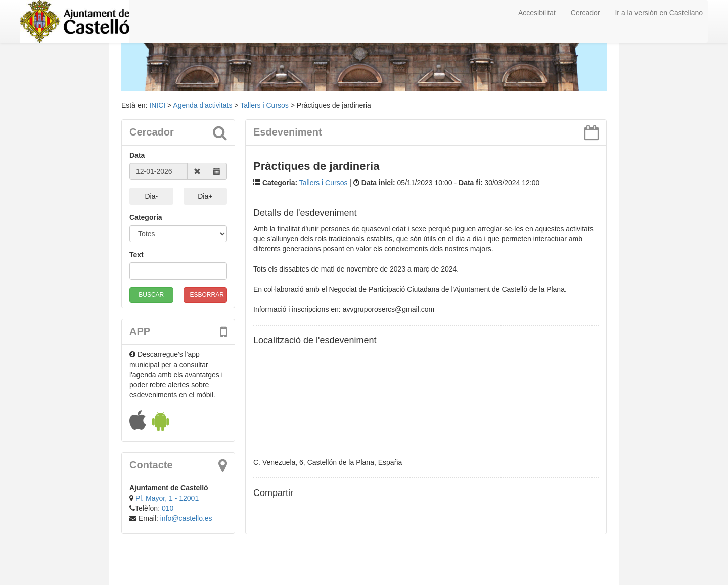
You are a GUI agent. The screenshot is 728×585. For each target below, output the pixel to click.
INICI (157, 105)
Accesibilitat (537, 13)
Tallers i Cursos (264, 105)
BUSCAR (151, 295)
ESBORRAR (207, 295)
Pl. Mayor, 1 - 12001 (167, 498)
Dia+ (205, 196)
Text (136, 255)
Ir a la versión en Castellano (659, 13)
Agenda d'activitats (202, 105)
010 (168, 508)
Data (137, 155)
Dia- (151, 196)
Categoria (146, 217)
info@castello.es (186, 518)
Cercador (585, 13)
